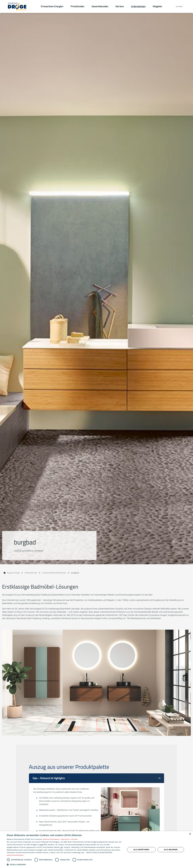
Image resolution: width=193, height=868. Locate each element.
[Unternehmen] (31, 573)
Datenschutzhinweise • (52, 839)
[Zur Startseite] (20, 6)
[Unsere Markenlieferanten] (54, 573)
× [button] (190, 834)
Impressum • (66, 839)
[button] (96, 778)
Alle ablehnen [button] (171, 850)
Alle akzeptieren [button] (141, 850)
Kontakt (74, 839)
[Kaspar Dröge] (13, 573)
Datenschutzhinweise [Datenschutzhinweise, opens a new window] (15, 855)
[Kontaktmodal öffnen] (177, 6)
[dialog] (96, 850)
